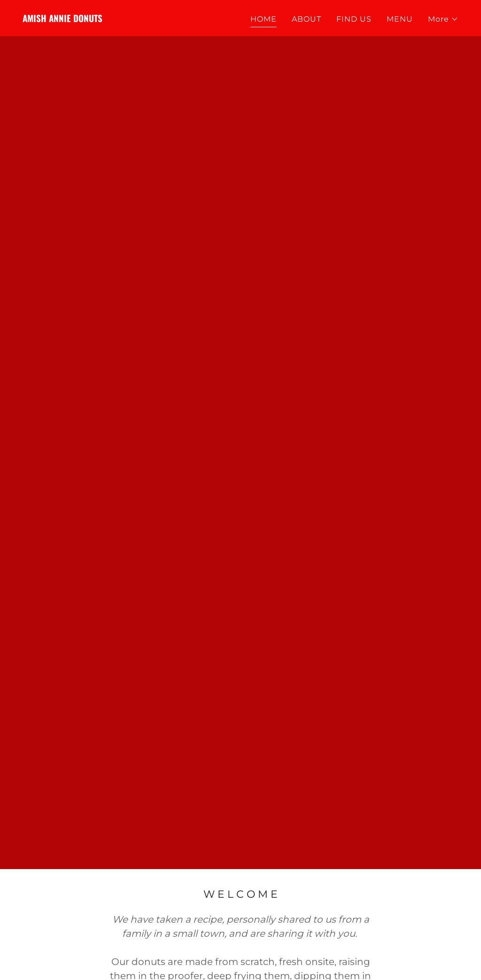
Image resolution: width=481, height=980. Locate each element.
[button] (443, 19)
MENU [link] (400, 19)
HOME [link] (264, 19)
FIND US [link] (354, 19)
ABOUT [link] (306, 19)
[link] (62, 20)
